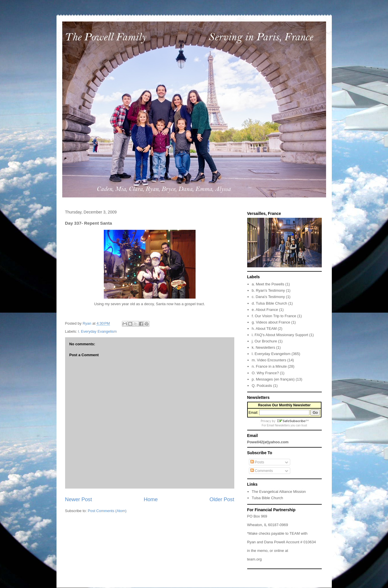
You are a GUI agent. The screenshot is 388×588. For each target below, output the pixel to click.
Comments (262, 471)
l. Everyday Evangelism (97, 331)
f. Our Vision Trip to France (274, 316)
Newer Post (79, 499)
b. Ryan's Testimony (268, 290)
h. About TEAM (264, 329)
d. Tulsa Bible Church (270, 303)
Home (151, 499)
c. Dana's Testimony (268, 297)
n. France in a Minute (269, 366)
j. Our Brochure (264, 341)
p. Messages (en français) (273, 379)
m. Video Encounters (269, 360)
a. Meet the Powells (268, 284)
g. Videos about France (271, 322)
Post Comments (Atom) (107, 511)
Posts (257, 462)
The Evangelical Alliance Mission (279, 492)
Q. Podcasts (262, 386)
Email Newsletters (278, 425)
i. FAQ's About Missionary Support (280, 335)
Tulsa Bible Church (267, 498)
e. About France (265, 310)
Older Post (222, 499)
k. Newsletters (264, 347)
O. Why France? (265, 373)
